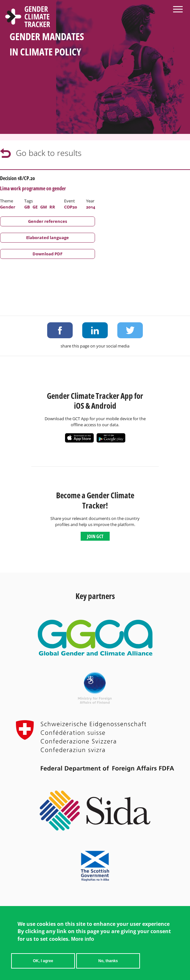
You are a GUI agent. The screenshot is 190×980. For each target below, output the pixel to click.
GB (27, 207)
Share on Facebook (60, 330)
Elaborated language (47, 238)
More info (83, 939)
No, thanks (108, 961)
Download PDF (47, 254)
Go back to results (49, 153)
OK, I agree (43, 961)
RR (52, 207)
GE (35, 207)
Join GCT (95, 536)
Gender (8, 207)
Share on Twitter (130, 330)
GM (44, 207)
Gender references (47, 221)
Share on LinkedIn (95, 330)
